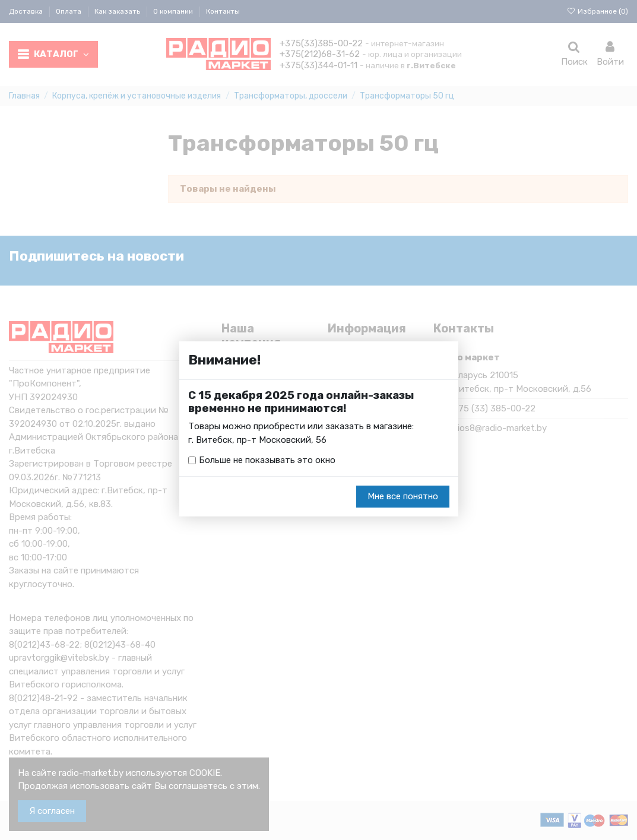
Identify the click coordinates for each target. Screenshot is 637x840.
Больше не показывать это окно (267, 460)
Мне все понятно (403, 496)
